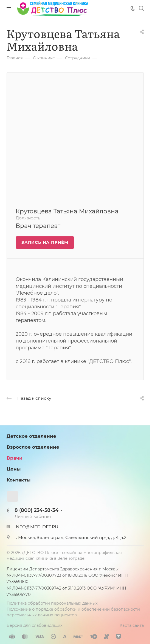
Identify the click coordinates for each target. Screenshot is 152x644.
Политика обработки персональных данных (52, 603)
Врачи (15, 458)
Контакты (19, 480)
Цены (14, 469)
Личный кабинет (33, 516)
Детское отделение (31, 436)
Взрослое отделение (33, 447)
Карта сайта (132, 625)
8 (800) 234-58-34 (36, 510)
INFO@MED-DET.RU (36, 527)
